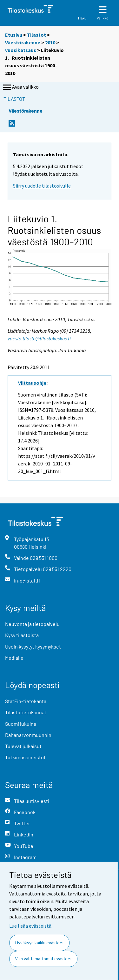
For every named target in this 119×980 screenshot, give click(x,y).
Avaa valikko (20, 87)
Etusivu (14, 35)
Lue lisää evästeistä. (31, 926)
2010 (50, 42)
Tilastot (36, 35)
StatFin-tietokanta (26, 701)
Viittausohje (32, 383)
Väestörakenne (23, 42)
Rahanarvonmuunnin (28, 735)
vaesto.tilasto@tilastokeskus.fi (39, 338)
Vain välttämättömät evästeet (43, 959)
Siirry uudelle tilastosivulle (42, 186)
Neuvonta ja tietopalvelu (32, 624)
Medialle (14, 658)
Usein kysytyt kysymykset (33, 646)
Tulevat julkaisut (23, 746)
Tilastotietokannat (26, 712)
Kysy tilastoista (22, 635)
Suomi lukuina (21, 724)
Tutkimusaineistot (25, 757)
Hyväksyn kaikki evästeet (40, 943)
